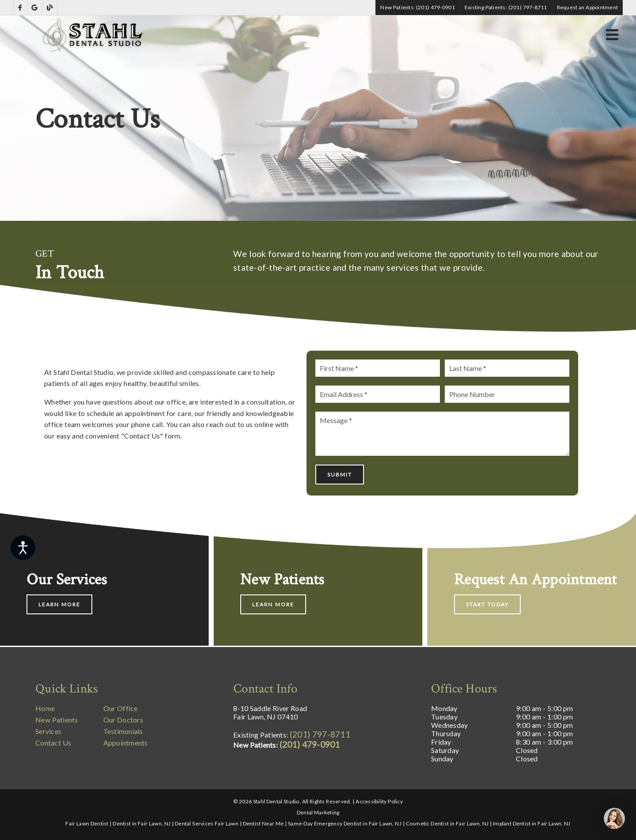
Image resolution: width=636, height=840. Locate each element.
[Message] (442, 434)
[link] (20, 8)
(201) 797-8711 (320, 734)
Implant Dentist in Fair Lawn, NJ (532, 823)
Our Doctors (123, 720)
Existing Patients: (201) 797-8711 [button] (506, 7)
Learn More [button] (59, 604)
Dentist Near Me (263, 823)
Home (45, 708)
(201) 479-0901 (310, 744)
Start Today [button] (487, 604)
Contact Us (53, 743)
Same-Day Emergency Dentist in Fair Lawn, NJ (345, 823)
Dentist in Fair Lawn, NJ (142, 823)
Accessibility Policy (379, 801)
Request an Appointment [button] (588, 7)
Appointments (126, 743)
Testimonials (123, 731)
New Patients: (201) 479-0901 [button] (418, 7)
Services (48, 731)
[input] (377, 368)
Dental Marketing (318, 812)
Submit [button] (340, 475)
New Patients (57, 720)
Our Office (121, 708)
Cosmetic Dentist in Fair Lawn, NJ (447, 823)
